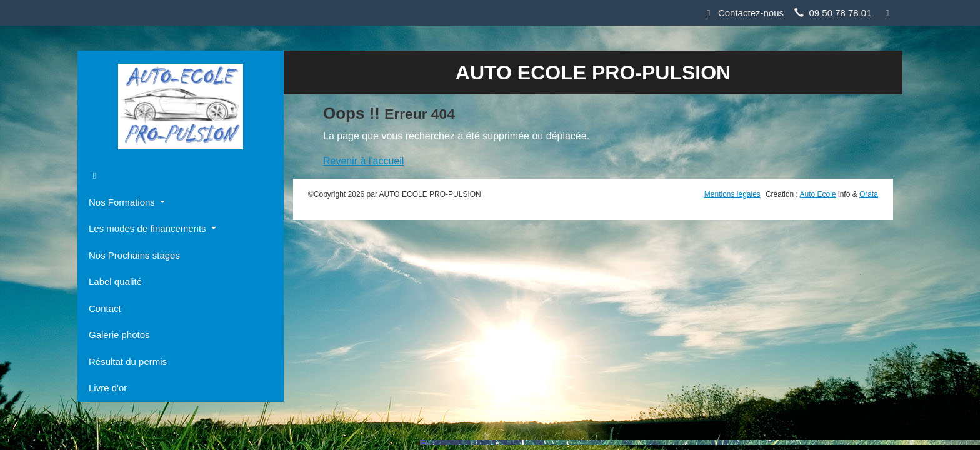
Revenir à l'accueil (363, 161)
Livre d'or (108, 388)
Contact (105, 308)
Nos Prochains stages (134, 255)
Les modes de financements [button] (149, 228)
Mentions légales (732, 194)
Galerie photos (119, 335)
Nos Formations (123, 202)
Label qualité (115, 282)
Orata (869, 194)
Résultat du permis (128, 362)
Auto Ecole (818, 194)
